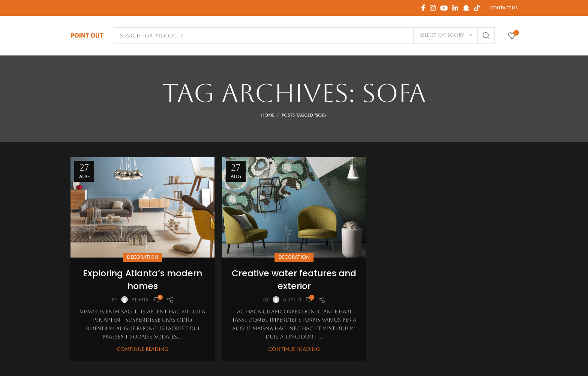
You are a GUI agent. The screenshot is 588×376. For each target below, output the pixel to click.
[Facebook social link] (423, 8)
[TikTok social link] (477, 8)
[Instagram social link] (433, 8)
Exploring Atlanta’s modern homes (143, 279)
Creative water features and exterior (294, 279)
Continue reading (142, 349)
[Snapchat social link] (466, 8)
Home (268, 115)
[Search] (304, 36)
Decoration (142, 257)
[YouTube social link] (444, 8)
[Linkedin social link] (455, 8)
